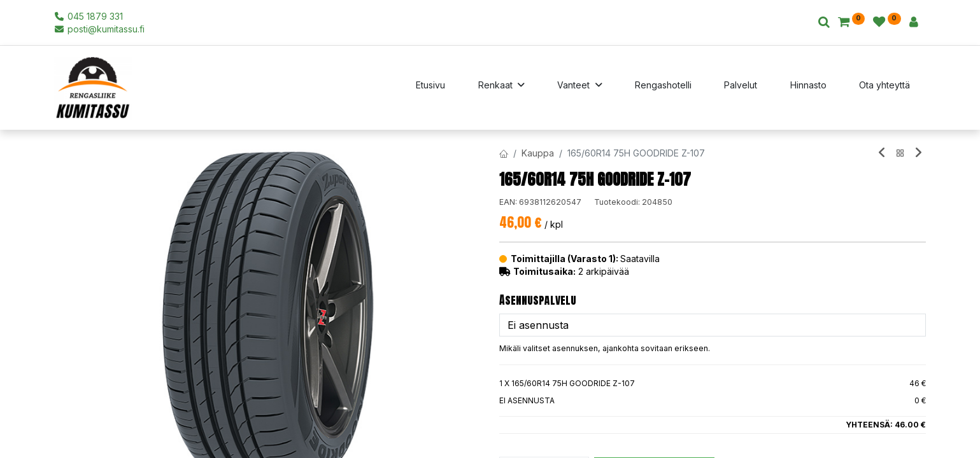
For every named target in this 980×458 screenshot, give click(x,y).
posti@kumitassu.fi (100, 29)
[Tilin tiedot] (914, 23)
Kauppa (538, 153)
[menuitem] (430, 88)
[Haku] (824, 23)
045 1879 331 (89, 16)
